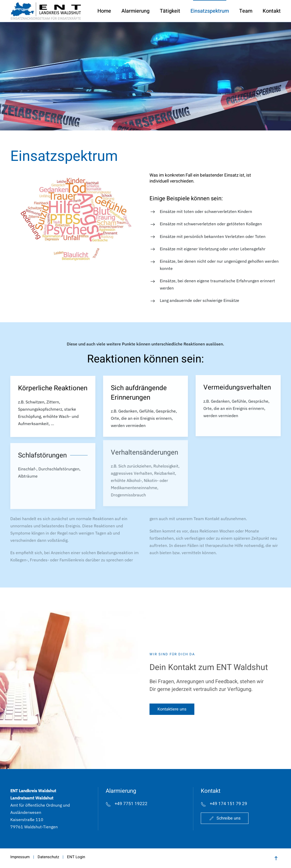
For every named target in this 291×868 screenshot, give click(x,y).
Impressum (20, 857)
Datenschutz (48, 857)
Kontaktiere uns (172, 710)
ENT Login (76, 857)
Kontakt (272, 11)
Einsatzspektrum (210, 11)
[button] (76, 218)
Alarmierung (135, 11)
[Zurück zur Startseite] (46, 11)
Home (104, 11)
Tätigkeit (170, 11)
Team (246, 11)
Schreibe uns (225, 818)
